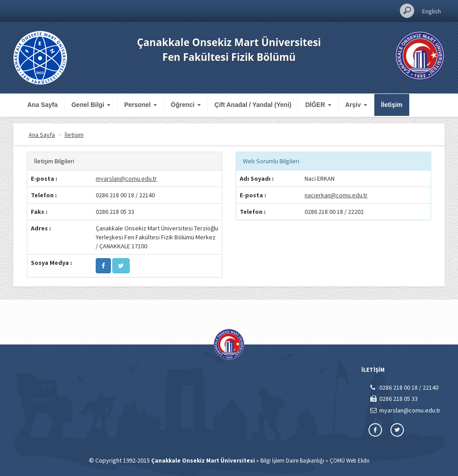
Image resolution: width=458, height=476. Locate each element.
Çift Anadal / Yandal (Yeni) (253, 105)
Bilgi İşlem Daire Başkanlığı (292, 461)
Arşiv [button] (356, 105)
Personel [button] (141, 105)
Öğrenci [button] (186, 105)
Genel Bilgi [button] (91, 105)
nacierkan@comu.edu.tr (336, 195)
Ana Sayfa (42, 105)
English (432, 11)
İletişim (392, 105)
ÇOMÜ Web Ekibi (350, 461)
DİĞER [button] (318, 105)
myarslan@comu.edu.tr (126, 178)
